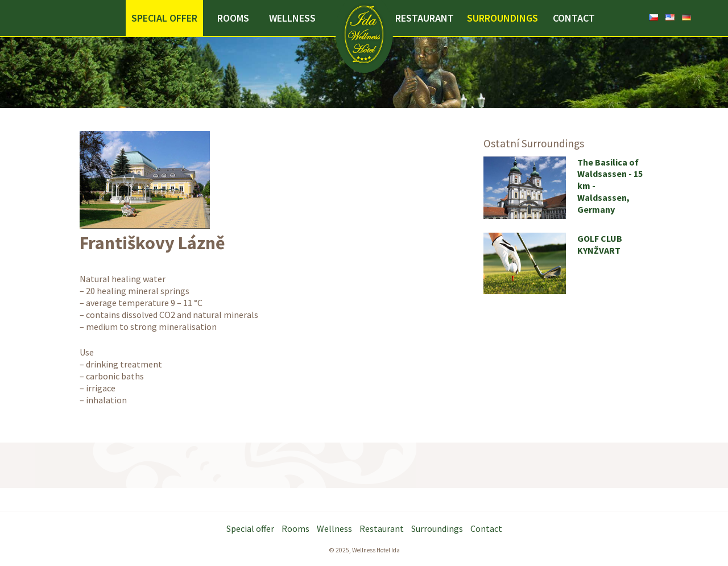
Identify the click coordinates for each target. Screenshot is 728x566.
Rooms (233, 18)
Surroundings (502, 18)
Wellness (292, 18)
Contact (574, 18)
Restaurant (425, 18)
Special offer (164, 18)
